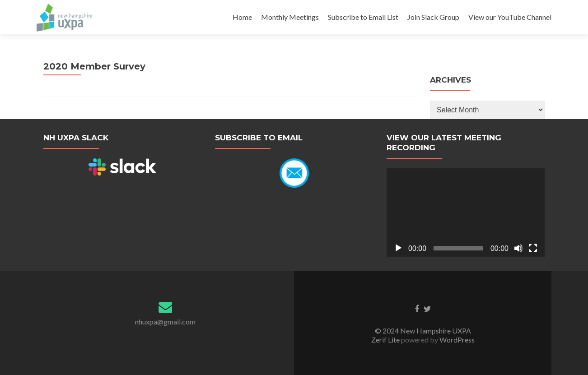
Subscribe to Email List (363, 17)
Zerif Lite (386, 340)
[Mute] (518, 248)
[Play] (398, 248)
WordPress (456, 340)
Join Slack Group (433, 17)
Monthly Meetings (290, 17)
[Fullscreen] (533, 248)
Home (242, 17)
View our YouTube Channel (510, 17)
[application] (466, 213)
